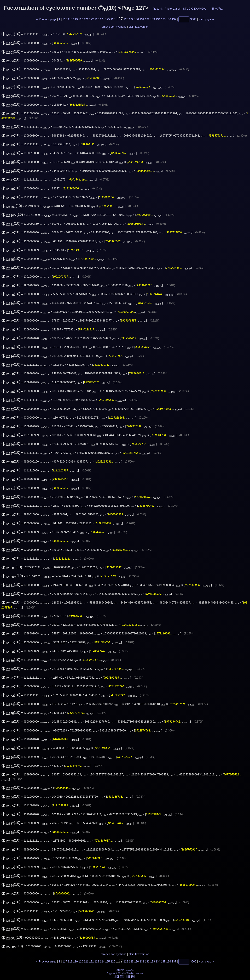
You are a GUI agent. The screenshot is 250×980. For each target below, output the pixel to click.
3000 (193, 19)
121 (86, 19)
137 (174, 19)
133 (153, 19)
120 (81, 19)
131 (142, 19)
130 (136, 19)
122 (92, 19)
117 (65, 19)
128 (126, 19)
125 (107, 19)
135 (163, 19)
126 (113, 19)
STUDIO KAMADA (194, 9)
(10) (11, 34)
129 (131, 19)
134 (158, 19)
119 (75, 19)
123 (97, 19)
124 (102, 19)
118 (70, 19)
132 (147, 19)
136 (169, 19)
